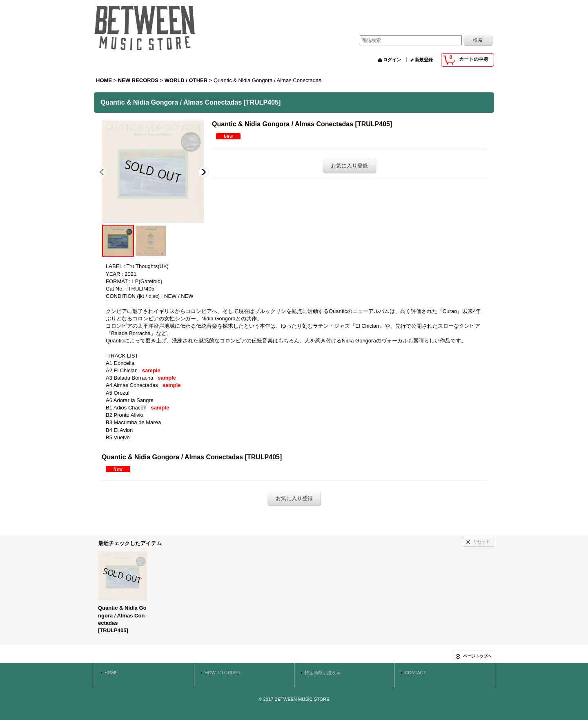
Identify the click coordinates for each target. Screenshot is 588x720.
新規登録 (424, 60)
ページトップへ (477, 656)
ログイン (392, 60)
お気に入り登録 (349, 166)
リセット (481, 542)
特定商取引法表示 (323, 673)
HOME (111, 673)
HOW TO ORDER (223, 673)
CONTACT (415, 673)
